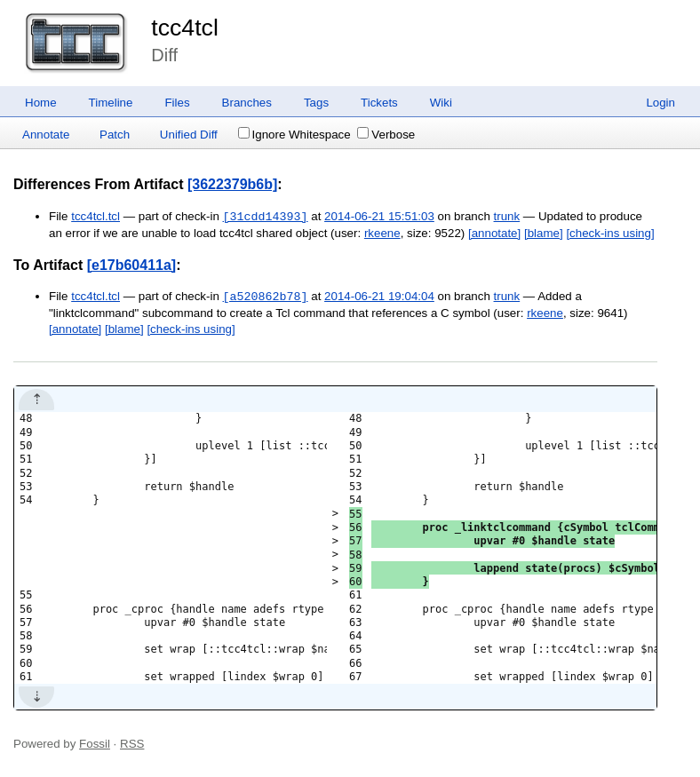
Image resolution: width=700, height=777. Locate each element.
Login (660, 103)
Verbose (386, 135)
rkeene (382, 233)
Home (41, 103)
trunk (507, 217)
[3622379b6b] (232, 184)
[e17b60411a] (132, 265)
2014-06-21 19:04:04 (379, 297)
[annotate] (494, 233)
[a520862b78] (266, 297)
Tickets (379, 103)
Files (177, 103)
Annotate (46, 135)
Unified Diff (189, 135)
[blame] (544, 233)
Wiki (441, 103)
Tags (316, 103)
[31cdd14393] (266, 217)
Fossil (95, 744)
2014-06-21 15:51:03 (379, 217)
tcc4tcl (185, 28)
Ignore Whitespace (294, 135)
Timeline (111, 103)
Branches (247, 103)
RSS (132, 744)
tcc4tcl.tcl (95, 217)
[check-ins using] (610, 233)
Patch (115, 135)
